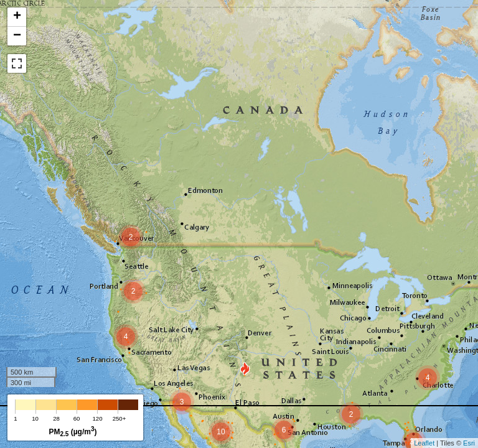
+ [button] (17, 17)
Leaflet (424, 443)
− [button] (17, 36)
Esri (469, 443)
